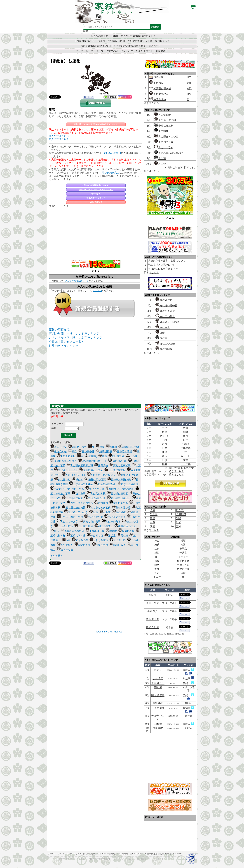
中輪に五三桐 (164, 126)
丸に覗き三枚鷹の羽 (80, 466)
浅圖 (152, 527)
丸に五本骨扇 (66, 456)
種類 (54, 428)
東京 (186, 460)
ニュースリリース (74, 854)
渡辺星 (110, 536)
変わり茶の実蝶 (90, 522)
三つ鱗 (132, 456)
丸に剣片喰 (162, 115)
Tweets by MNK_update (109, 632)
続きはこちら (151, 171)
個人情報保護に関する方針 (94, 854)
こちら (155, 103)
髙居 (152, 518)
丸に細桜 (119, 512)
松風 (100, 447)
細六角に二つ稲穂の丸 (120, 489)
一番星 (183, 553)
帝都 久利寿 (152, 627)
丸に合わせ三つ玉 (66, 470)
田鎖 (164, 460)
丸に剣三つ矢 (77, 447)
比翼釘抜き (118, 545)
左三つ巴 (161, 164)
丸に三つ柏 (62, 480)
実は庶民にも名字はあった (163, 269)
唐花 (52, 110)
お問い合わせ (122, 854)
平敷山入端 (183, 565)
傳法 (183, 573)
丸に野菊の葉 (94, 517)
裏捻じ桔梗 (59, 447)
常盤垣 (111, 447)
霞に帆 (123, 536)
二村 (164, 440)
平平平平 (183, 557)
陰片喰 (111, 531)
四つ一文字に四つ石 (80, 503)
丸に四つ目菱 (164, 142)
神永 (157, 573)
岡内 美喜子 (158, 695)
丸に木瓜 (156, 83)
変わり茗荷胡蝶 (120, 466)
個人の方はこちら (59, 136)
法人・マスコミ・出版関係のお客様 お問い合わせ (151, 854)
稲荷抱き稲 (126, 531)
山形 (55, 531)
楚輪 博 (158, 687)
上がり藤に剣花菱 (81, 484)
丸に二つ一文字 (67, 522)
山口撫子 (79, 494)
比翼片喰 (101, 466)
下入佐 (157, 577)
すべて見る (57, 556)
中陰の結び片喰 (95, 498)
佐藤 (186, 428)
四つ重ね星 (117, 456)
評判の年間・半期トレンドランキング (74, 334)
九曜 (160, 333)
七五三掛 (164, 436)
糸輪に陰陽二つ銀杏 (63, 461)
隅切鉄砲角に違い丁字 (92, 461)
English (177, 854)
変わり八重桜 (99, 540)
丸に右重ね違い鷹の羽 (169, 153)
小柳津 (186, 444)
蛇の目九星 (82, 545)
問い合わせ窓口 (112, 153)
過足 (164, 456)
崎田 (189, 88)
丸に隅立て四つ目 (166, 137)
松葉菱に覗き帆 (160, 88)
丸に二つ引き (164, 147)
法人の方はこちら (59, 139)
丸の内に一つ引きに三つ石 (67, 489)
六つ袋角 (101, 503)
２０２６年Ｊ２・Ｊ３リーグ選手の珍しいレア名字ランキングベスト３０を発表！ (122, 51)
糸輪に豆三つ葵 (129, 447)
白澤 (152, 522)
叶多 (179, 522)
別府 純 (152, 595)
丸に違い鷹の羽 (165, 120)
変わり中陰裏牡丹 (119, 498)
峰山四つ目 (95, 536)
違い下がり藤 (95, 489)
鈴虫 (66, 540)
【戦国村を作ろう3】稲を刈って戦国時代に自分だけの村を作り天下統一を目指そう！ (122, 41)
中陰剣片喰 (158, 99)
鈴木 (186, 436)
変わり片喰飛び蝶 (119, 480)
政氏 (157, 545)
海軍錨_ (91, 456)
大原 (157, 561)
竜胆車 (105, 512)
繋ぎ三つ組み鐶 (127, 484)
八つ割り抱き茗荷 (99, 508)
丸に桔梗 (161, 131)
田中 (189, 77)
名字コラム (96, 194)
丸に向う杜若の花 (74, 475)
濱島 (189, 94)
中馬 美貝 (158, 703)
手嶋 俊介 (152, 611)
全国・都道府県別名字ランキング (96, 185)
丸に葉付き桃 (96, 494)
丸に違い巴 (118, 540)
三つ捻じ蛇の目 (115, 470)
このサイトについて (56, 854)
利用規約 (111, 854)
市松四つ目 (100, 545)
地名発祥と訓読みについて (163, 265)
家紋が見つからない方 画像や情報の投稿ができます (96, 124)
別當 (179, 518)
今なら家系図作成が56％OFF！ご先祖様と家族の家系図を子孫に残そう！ (122, 46)
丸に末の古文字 (115, 517)
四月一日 (186, 456)
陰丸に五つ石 (119, 503)
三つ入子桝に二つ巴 (70, 517)
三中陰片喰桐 (123, 452)
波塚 (157, 569)
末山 (157, 541)
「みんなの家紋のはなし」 (76, 281)
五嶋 (179, 527)
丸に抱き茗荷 (165, 311)
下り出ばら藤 (95, 531)
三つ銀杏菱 (86, 452)
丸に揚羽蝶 (164, 349)
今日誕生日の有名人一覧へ (67, 342)
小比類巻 (186, 448)
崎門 (157, 565)
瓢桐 (103, 456)
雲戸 (164, 428)
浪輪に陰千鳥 (117, 461)
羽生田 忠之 (152, 603)
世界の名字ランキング (96, 198)
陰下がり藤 (65, 550)
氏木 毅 (158, 724)
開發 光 (158, 670)
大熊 (189, 83)
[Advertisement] (96, 232)
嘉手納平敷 (183, 561)
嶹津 (183, 545)
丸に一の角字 (111, 522)
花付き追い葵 (121, 508)
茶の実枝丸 (65, 545)
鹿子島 (183, 549)
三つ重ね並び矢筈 (74, 508)
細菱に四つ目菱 (95, 480)
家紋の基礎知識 (59, 330)
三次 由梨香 (158, 708)
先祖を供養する (96, 202)
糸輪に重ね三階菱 (91, 470)
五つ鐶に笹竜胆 (117, 494)
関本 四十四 (152, 619)
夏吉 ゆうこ (158, 683)
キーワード (58, 424)
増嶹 (183, 541)
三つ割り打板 (64, 526)
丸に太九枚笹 (159, 94)
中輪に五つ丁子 (125, 526)
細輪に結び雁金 (105, 484)
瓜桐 (94, 512)
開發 (186, 432)
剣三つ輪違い (104, 526)
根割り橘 (158, 77)
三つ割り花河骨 (72, 498)
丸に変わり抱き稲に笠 (101, 475)
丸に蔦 (160, 158)
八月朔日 (181, 514)
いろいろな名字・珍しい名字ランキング (96, 190)
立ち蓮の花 (80, 540)
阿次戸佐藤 (183, 569)
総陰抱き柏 (59, 452)
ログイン (98, 290)
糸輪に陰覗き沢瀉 (72, 531)
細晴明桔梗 (104, 452)
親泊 (157, 553)
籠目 (72, 452)
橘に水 (77, 480)
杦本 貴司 (158, 678)
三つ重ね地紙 (84, 526)
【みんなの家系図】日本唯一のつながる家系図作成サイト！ (122, 36)
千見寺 (154, 514)
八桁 (152, 510)
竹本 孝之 (158, 728)
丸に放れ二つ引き (76, 512)
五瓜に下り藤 (76, 536)
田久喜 (180, 510)
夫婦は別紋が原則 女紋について (167, 261)
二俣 (157, 549)
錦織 (164, 464)
